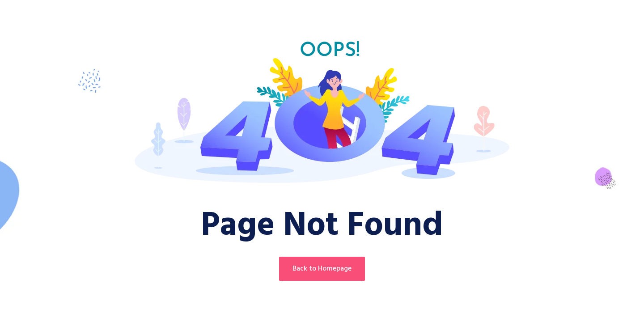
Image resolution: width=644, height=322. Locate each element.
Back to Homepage (322, 269)
